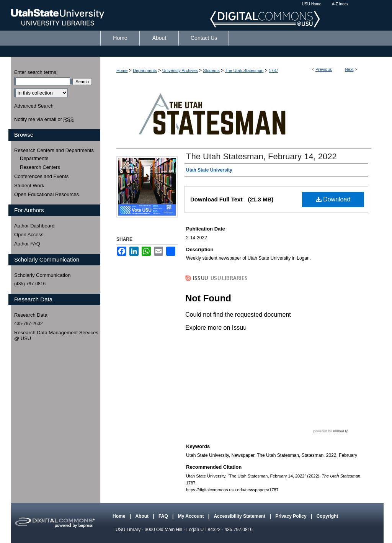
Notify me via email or (44, 119)
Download (333, 199)
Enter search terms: (36, 72)
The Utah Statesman (244, 70)
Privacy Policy (292, 516)
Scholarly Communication (42, 275)
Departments (145, 70)
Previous (324, 69)
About (142, 516)
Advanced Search (34, 106)
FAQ (164, 516)
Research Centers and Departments (54, 150)
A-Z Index (340, 4)
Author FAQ (27, 244)
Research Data (31, 315)
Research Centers (40, 167)
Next (349, 69)
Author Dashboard (34, 226)
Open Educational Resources (47, 194)
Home (122, 70)
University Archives (180, 70)
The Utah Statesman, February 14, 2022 (261, 156)
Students (211, 70)
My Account (192, 516)
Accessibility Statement (240, 516)
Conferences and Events (41, 176)
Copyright (327, 516)
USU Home (312, 4)
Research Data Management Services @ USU (56, 336)
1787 (273, 70)
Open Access (29, 235)
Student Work (29, 186)
